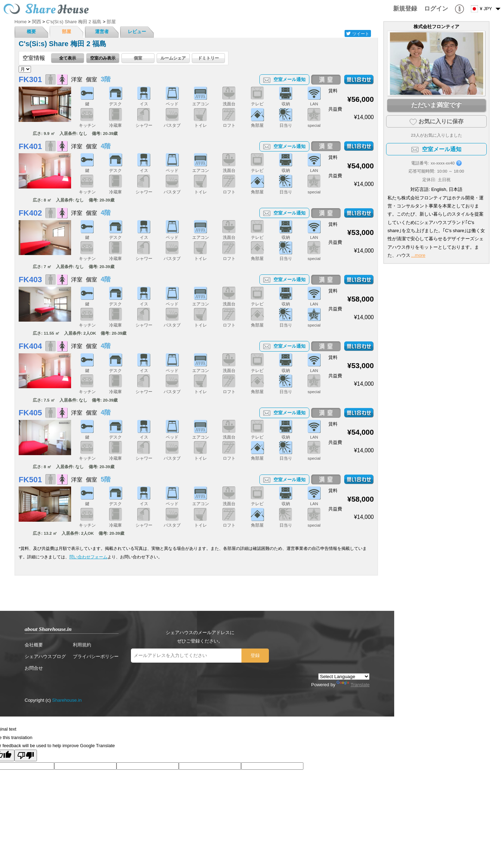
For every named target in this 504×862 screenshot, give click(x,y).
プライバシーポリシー (96, 656)
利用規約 (82, 645)
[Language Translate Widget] (344, 677)
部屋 (67, 32)
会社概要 (34, 645)
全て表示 (68, 58)
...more (418, 255)
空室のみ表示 (103, 58)
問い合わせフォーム (88, 557)
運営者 (102, 32)
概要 (31, 32)
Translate (353, 685)
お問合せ (34, 668)
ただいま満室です (436, 105)
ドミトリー (208, 58)
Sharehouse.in (67, 700)
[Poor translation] (26, 755)
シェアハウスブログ (45, 656)
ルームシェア (173, 58)
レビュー (137, 32)
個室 (138, 58)
